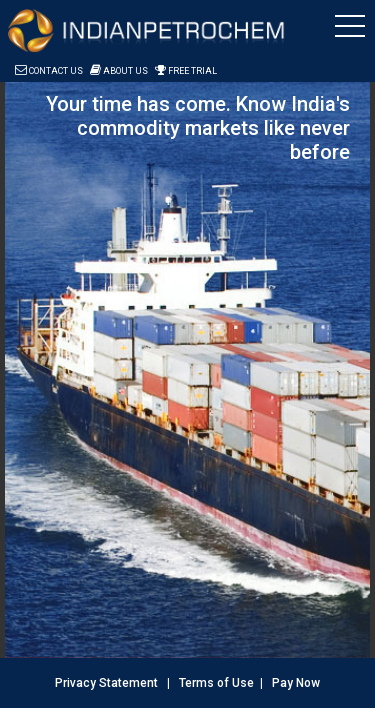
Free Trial (186, 71)
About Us (119, 71)
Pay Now (296, 683)
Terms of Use (216, 683)
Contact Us (49, 71)
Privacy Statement (106, 683)
